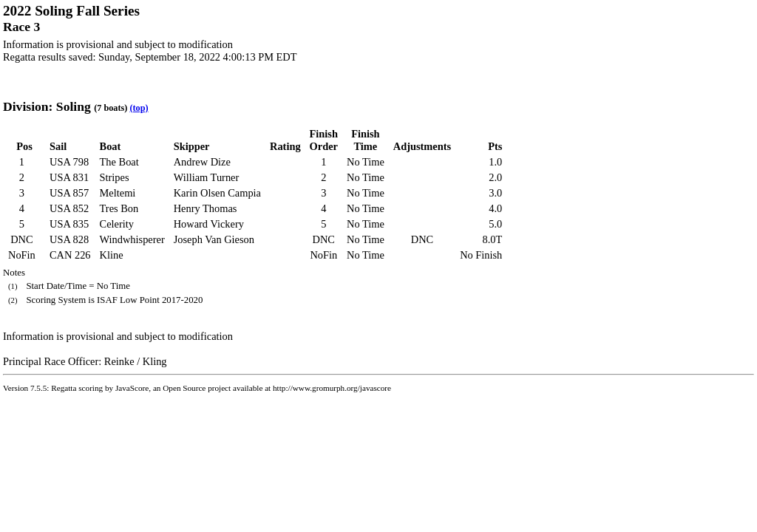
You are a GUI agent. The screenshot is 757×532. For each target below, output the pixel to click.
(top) (139, 108)
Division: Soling (47, 106)
